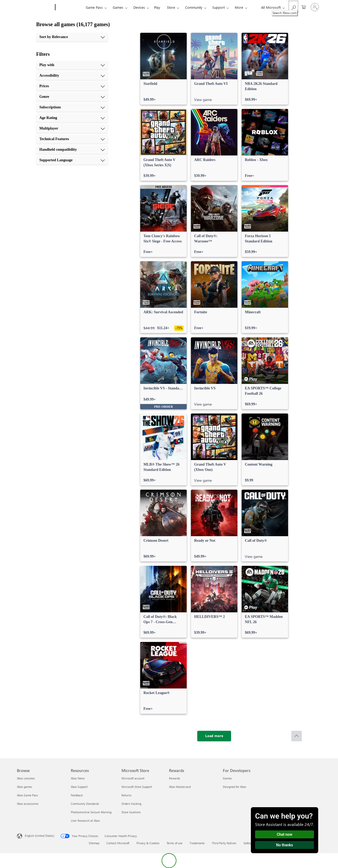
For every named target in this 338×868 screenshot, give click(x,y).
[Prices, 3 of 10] (72, 86)
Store (171, 7)
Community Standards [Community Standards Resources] (85, 804)
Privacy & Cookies (148, 843)
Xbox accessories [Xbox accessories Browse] (28, 804)
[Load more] (214, 736)
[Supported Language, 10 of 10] (72, 160)
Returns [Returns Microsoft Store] (126, 795)
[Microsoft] (35, 7)
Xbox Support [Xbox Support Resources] (79, 787)
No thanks (285, 845)
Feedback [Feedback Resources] (77, 795)
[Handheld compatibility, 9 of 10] (72, 150)
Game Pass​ (94, 7)
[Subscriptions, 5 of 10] (72, 107)
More (239, 7)
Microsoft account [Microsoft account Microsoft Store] (133, 778)
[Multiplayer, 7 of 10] (72, 128)
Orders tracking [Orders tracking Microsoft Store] (131, 804)
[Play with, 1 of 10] (72, 65)
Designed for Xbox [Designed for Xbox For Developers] (234, 787)
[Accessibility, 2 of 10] (72, 76)
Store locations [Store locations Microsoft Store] (131, 812)
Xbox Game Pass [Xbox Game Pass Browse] (27, 795)
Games (118, 7)
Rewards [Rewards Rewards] (175, 778)
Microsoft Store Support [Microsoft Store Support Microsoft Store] (137, 787)
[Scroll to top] (297, 736)
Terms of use (175, 843)
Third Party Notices (224, 843)
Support (219, 7)
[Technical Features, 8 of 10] (72, 139)
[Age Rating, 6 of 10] (72, 118)
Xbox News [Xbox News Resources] (78, 778)
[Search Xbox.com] (293, 7)
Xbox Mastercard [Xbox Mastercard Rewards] (180, 787)
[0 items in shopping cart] (304, 7)
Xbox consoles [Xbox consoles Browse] (26, 778)
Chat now (285, 834)
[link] (163, 69)
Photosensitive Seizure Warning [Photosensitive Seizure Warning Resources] (91, 812)
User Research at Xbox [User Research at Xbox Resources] (85, 821)
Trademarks (197, 843)
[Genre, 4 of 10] (72, 97)
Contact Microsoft (118, 843)
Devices (139, 7)
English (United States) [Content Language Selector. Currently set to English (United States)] (39, 836)
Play (157, 7)
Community (194, 7)
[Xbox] (70, 7)
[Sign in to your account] (315, 7)
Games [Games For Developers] (227, 778)
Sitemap (94, 843)
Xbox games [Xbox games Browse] (25, 787)
